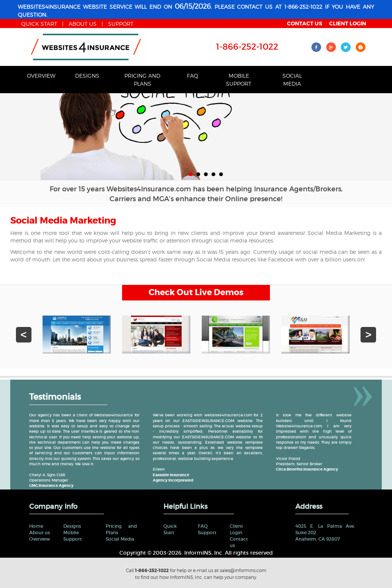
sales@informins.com (243, 570)
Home (36, 526)
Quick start (39, 24)
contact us (305, 23)
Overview (41, 76)
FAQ (193, 76)
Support (121, 24)
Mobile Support (239, 80)
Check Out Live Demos (196, 292)
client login (348, 23)
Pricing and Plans (142, 80)
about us (83, 24)
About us (40, 532)
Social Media (292, 80)
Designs (87, 76)
